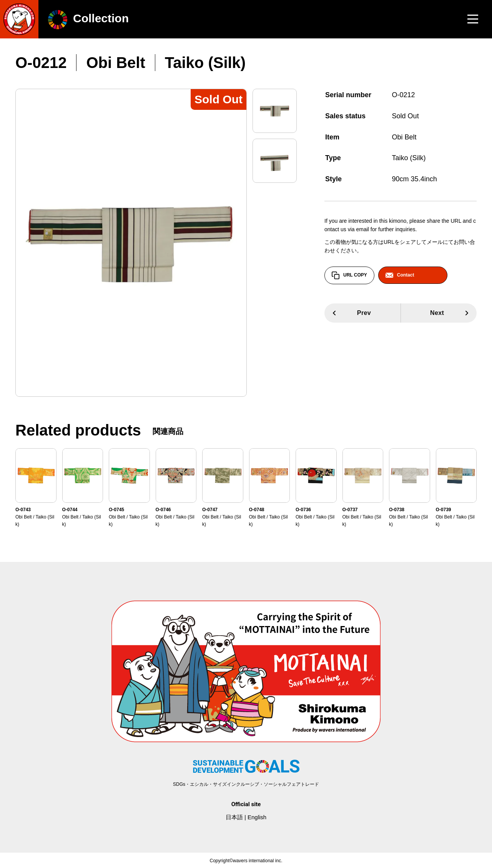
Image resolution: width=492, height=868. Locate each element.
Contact (400, 275)
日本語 (234, 817)
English (257, 817)
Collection (88, 18)
